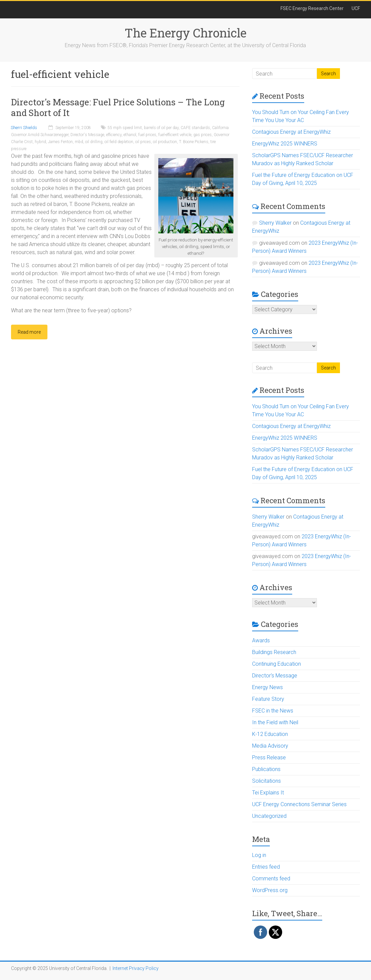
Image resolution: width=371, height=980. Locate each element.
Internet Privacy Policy (136, 968)
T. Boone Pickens (194, 142)
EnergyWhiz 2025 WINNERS (285, 144)
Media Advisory (270, 746)
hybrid (40, 142)
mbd (79, 142)
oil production (165, 142)
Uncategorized (269, 816)
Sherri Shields (24, 128)
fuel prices (147, 135)
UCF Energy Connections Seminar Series (299, 804)
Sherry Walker (275, 223)
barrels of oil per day (161, 128)
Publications (266, 769)
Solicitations (266, 781)
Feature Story (268, 699)
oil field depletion (119, 142)
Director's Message (87, 135)
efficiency (114, 135)
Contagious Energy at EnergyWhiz (291, 132)
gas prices (203, 135)
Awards (261, 640)
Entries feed (266, 867)
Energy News (267, 687)
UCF (356, 8)
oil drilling (94, 142)
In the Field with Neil (275, 722)
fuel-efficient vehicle (175, 135)
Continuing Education (276, 664)
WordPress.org (270, 890)
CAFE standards (195, 128)
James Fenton (60, 142)
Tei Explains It (268, 793)
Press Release (269, 757)
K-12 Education (270, 734)
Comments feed (271, 879)
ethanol (130, 135)
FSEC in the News (273, 711)
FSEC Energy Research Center (312, 8)
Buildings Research (274, 652)
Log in (259, 855)
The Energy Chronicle (185, 33)
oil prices (143, 142)
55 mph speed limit (125, 128)
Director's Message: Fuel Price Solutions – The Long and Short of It (118, 107)
